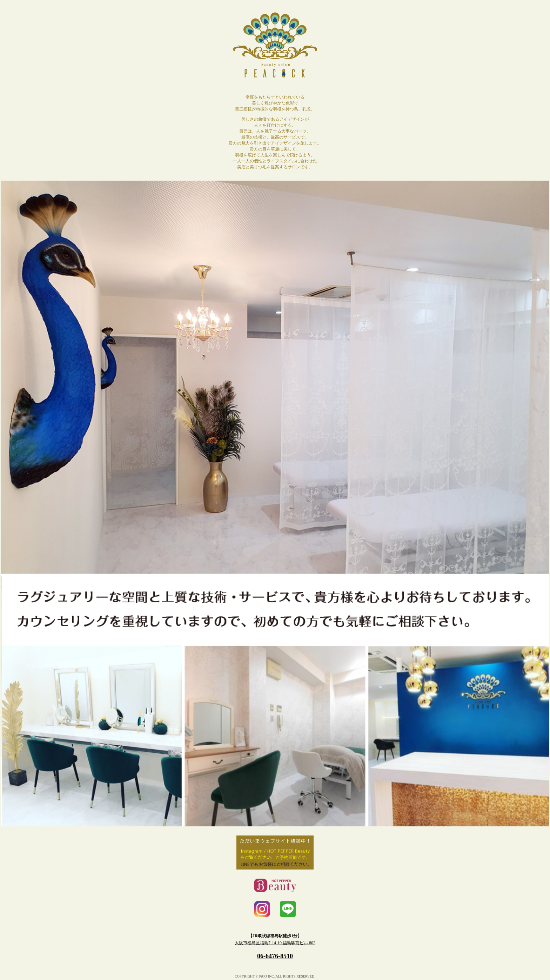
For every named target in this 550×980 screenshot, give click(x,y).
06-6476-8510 (275, 956)
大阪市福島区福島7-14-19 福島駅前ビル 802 (275, 943)
